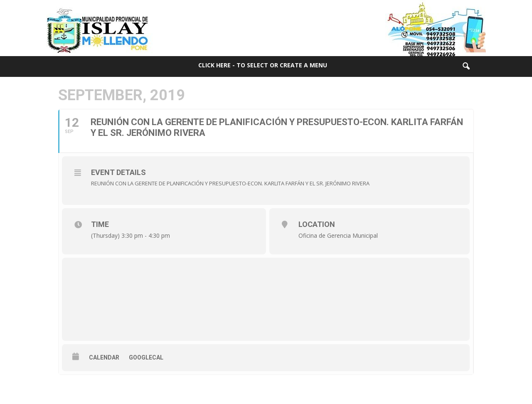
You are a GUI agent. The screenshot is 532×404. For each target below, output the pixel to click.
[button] (466, 67)
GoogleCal (146, 357)
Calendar (104, 357)
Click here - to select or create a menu (263, 65)
